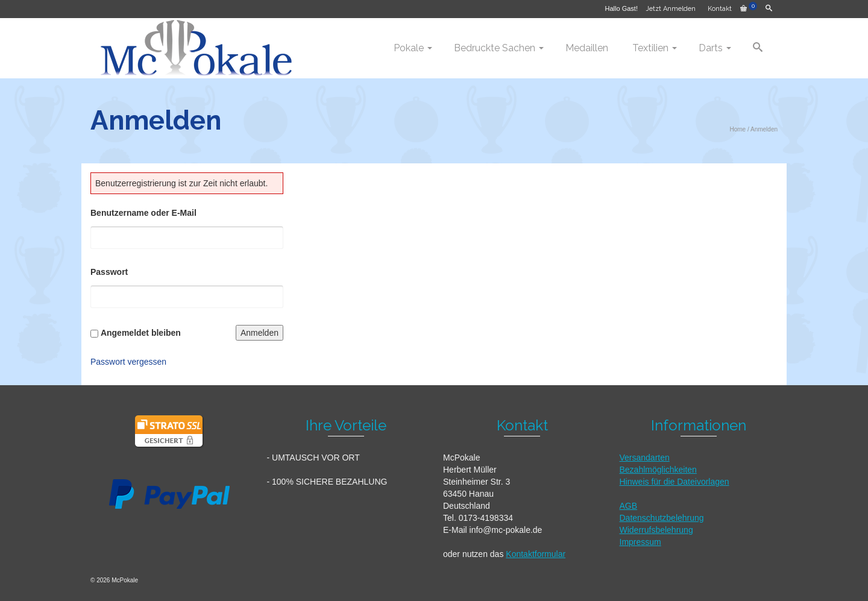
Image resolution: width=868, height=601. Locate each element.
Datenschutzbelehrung (662, 518)
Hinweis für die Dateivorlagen (675, 482)
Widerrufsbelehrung (656, 530)
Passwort (109, 272)
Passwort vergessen (128, 362)
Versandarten (645, 458)
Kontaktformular (536, 554)
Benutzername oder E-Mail (143, 213)
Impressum (640, 542)
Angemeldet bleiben (141, 333)
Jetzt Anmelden (671, 9)
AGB (629, 506)
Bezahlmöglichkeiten (658, 470)
